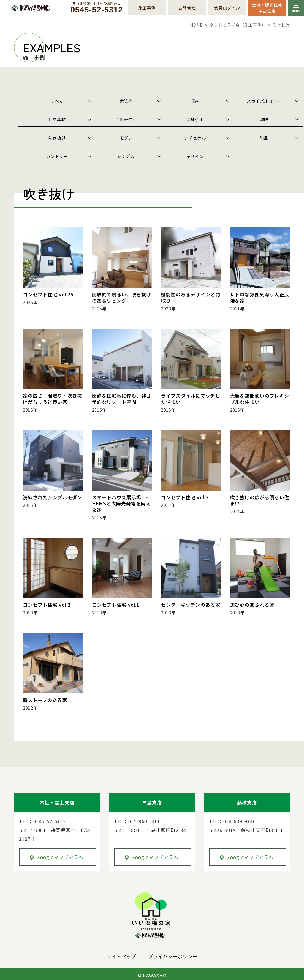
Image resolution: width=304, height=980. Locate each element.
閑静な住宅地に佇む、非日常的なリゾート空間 (122, 398)
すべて (57, 101)
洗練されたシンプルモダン (53, 496)
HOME (196, 25)
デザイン (195, 156)
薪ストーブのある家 (45, 698)
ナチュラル (195, 138)
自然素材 (57, 119)
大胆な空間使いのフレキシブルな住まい (260, 398)
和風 (264, 138)
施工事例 (147, 8)
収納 (195, 101)
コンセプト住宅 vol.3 (185, 496)
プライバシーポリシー (173, 954)
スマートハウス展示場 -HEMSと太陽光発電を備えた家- (121, 502)
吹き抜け (57, 138)
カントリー (57, 156)
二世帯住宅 (126, 119)
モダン (126, 138)
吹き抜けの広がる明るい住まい (260, 499)
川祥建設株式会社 (44, 8)
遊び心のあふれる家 (252, 603)
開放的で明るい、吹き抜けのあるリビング (122, 297)
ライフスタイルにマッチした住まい (191, 398)
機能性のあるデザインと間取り (191, 297)
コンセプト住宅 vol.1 (116, 603)
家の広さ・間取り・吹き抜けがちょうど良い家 (53, 398)
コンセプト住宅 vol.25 (48, 294)
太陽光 (126, 101)
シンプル (126, 156)
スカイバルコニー (264, 101)
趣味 (264, 119)
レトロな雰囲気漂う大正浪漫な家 (260, 297)
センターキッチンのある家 (191, 603)
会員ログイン (227, 8)
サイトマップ (121, 954)
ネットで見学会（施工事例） (237, 25)
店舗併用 (195, 119)
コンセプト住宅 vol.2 (47, 603)
